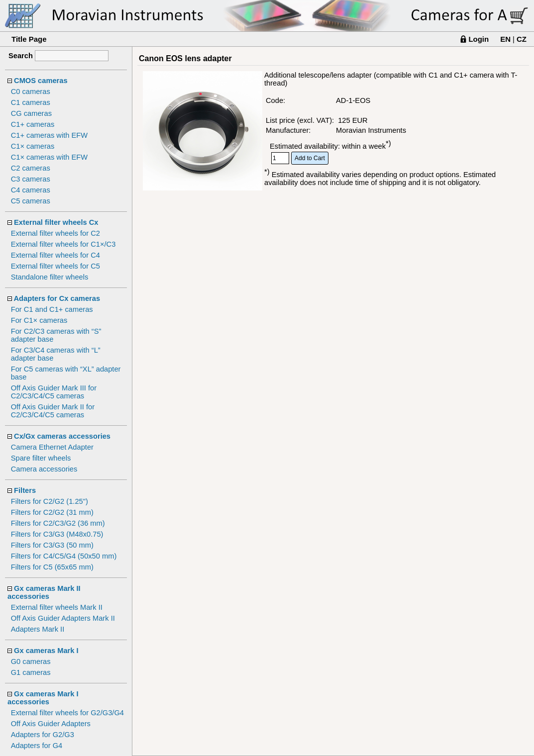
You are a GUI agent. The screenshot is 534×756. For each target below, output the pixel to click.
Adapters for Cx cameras (57, 298)
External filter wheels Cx (56, 222)
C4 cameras (31, 190)
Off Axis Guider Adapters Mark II (63, 618)
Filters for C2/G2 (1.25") (50, 501)
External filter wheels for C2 (55, 233)
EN (505, 39)
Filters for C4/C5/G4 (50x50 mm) (64, 556)
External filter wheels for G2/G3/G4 (67, 713)
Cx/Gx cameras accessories (62, 436)
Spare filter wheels (41, 458)
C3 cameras (31, 179)
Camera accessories (44, 469)
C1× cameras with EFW (49, 157)
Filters (25, 490)
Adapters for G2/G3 (43, 735)
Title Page (29, 39)
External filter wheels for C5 (55, 266)
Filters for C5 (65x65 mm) (52, 567)
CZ (522, 39)
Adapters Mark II (38, 629)
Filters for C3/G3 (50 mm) (52, 545)
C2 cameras (31, 168)
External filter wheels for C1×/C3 (63, 244)
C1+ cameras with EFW (49, 135)
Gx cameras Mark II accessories (44, 592)
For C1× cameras (39, 320)
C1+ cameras (33, 124)
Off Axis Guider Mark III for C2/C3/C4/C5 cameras (54, 392)
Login (479, 39)
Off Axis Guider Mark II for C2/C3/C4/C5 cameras (53, 411)
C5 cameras (31, 201)
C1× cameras (33, 146)
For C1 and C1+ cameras (52, 309)
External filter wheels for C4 (55, 255)
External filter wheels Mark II (57, 607)
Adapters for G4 (37, 746)
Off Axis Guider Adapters (51, 724)
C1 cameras (31, 102)
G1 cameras (31, 672)
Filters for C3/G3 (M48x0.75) (57, 534)
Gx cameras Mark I (46, 651)
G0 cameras (31, 661)
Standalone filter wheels (50, 277)
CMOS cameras (41, 81)
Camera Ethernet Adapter (52, 447)
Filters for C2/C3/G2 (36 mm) (58, 523)
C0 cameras (31, 92)
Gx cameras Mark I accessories (43, 698)
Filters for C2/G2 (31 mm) (52, 512)
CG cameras (31, 113)
